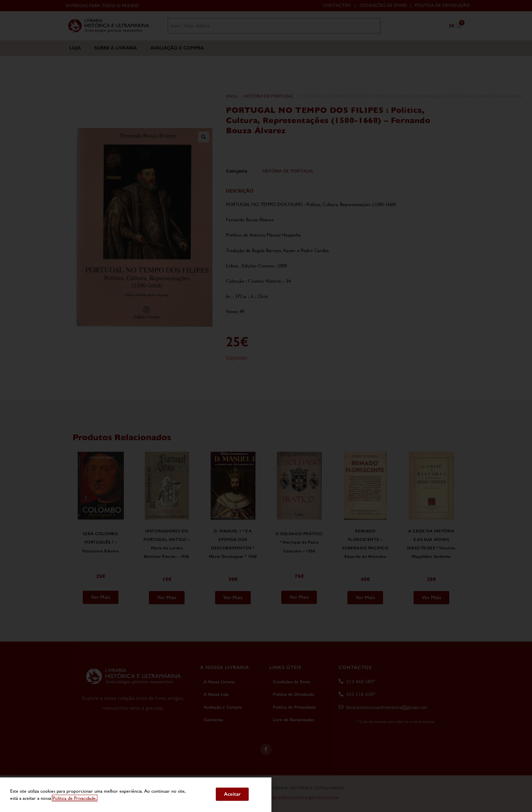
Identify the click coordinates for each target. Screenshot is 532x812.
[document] (266, 406)
